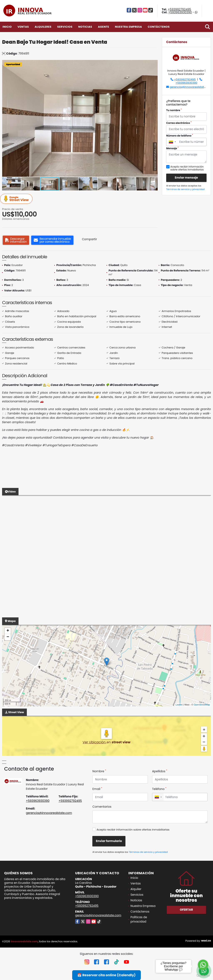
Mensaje (172, 148)
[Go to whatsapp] (203, 965)
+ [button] (8, 631)
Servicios (65, 27)
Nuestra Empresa (128, 27)
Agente (104, 27)
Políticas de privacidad (139, 919)
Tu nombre (174, 110)
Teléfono (159, 789)
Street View (17, 199)
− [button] (8, 637)
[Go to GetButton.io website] (203, 976)
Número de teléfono (180, 136)
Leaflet (179, 705)
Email (97, 789)
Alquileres (43, 27)
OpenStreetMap (202, 705)
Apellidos (160, 771)
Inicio (7, 27)
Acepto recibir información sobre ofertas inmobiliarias (133, 830)
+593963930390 (180, 12)
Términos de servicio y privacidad (185, 189)
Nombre (99, 771)
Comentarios (102, 807)
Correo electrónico (179, 123)
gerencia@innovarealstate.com (191, 87)
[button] (154, 64)
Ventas (23, 27)
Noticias (85, 27)
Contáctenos (159, 27)
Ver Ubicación (95, 742)
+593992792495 (180, 9)
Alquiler (136, 889)
